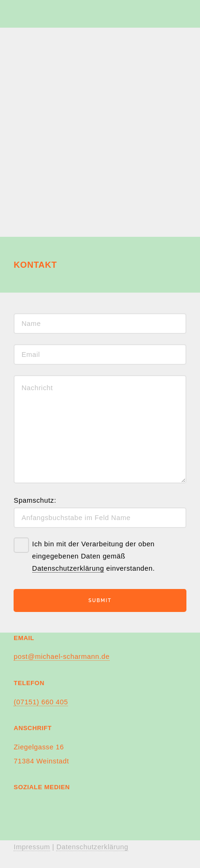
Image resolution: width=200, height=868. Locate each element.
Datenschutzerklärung (68, 568)
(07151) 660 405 (41, 702)
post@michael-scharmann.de (62, 657)
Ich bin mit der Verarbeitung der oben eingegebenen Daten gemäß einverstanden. (94, 556)
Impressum (32, 847)
